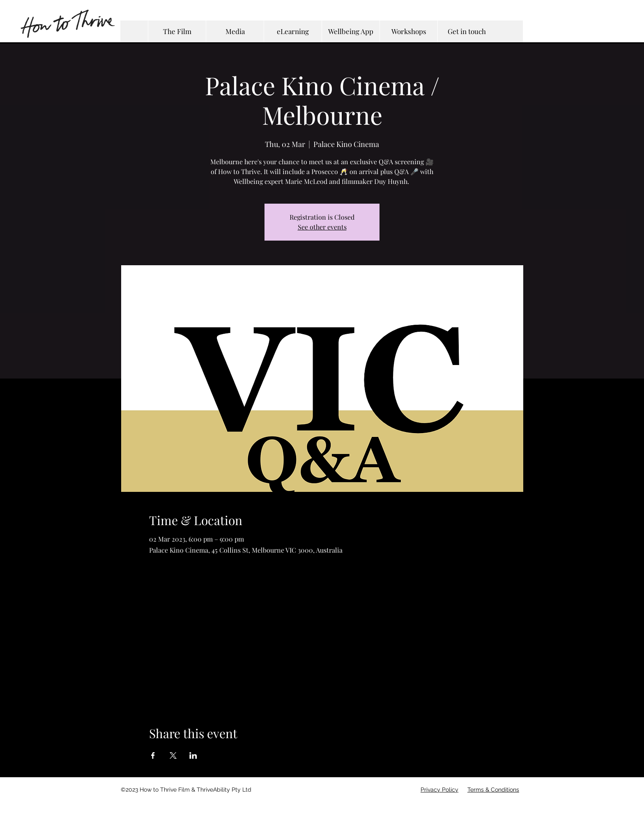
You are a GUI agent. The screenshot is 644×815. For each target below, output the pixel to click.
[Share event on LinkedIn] (193, 755)
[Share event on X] (173, 755)
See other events (322, 227)
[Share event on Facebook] (153, 755)
